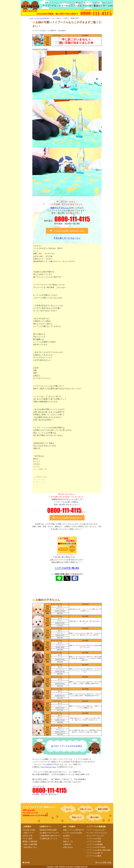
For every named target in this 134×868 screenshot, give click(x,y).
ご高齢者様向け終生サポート (50, 836)
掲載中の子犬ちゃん (60, 208)
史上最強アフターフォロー (49, 833)
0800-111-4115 (72, 219)
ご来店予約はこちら (30, 847)
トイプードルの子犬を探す (73, 833)
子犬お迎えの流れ (29, 830)
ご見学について (28, 833)
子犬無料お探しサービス (48, 839)
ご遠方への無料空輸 (30, 844)
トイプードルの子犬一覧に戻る (67, 568)
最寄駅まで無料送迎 (30, 841)
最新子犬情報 (103, 809)
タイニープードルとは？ (95, 836)
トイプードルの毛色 (94, 839)
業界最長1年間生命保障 (48, 830)
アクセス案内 (27, 839)
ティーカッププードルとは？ (97, 833)
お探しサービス (85, 809)
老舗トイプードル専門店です (74, 830)
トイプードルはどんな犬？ (96, 830)
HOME (27, 862)
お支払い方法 (27, 836)
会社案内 (66, 836)
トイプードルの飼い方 (95, 853)
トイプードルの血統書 (95, 844)
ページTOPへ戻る (104, 862)
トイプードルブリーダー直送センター (39, 807)
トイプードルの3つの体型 (96, 847)
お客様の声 (67, 844)
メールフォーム (49, 767)
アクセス (66, 839)
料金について (77, 817)
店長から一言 (68, 841)
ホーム (68, 809)
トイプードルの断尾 (94, 856)
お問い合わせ (68, 847)
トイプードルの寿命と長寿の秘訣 (99, 850)
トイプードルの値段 (94, 841)
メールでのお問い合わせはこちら (69, 231)
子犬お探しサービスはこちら (67, 238)
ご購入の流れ (94, 817)
